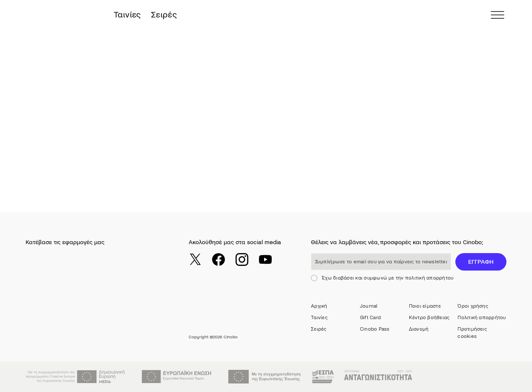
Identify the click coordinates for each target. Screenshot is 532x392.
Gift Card (370, 318)
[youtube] (265, 259)
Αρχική (319, 306)
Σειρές (164, 15)
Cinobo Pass (375, 329)
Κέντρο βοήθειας (429, 318)
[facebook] (219, 259)
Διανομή (419, 329)
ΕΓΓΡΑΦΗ (481, 262)
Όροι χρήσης (473, 306)
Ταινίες (127, 15)
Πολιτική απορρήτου (482, 318)
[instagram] (242, 259)
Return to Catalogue (71, 168)
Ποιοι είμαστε (425, 306)
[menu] (497, 15)
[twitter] (195, 259)
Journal (369, 306)
